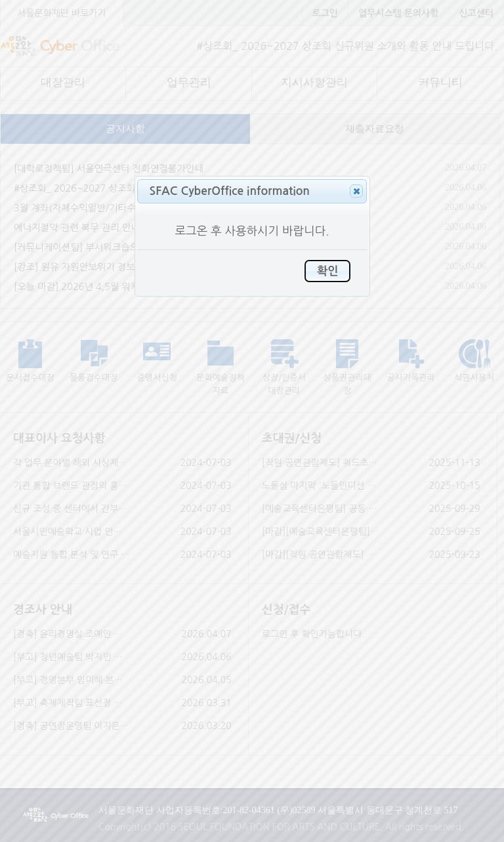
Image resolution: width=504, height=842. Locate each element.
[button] (356, 191)
